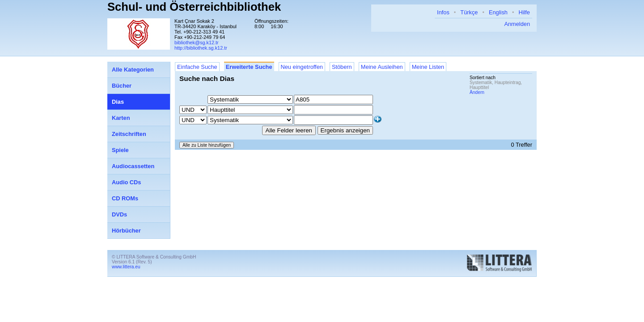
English (498, 12)
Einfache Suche (197, 67)
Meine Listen (428, 67)
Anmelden (517, 24)
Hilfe (524, 12)
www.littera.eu (126, 267)
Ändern (477, 92)
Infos (443, 12)
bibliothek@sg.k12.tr (197, 42)
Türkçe (469, 12)
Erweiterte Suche (249, 67)
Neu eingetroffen (302, 67)
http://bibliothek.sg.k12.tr (201, 48)
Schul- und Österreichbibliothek (194, 7)
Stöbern (342, 67)
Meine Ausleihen (382, 67)
